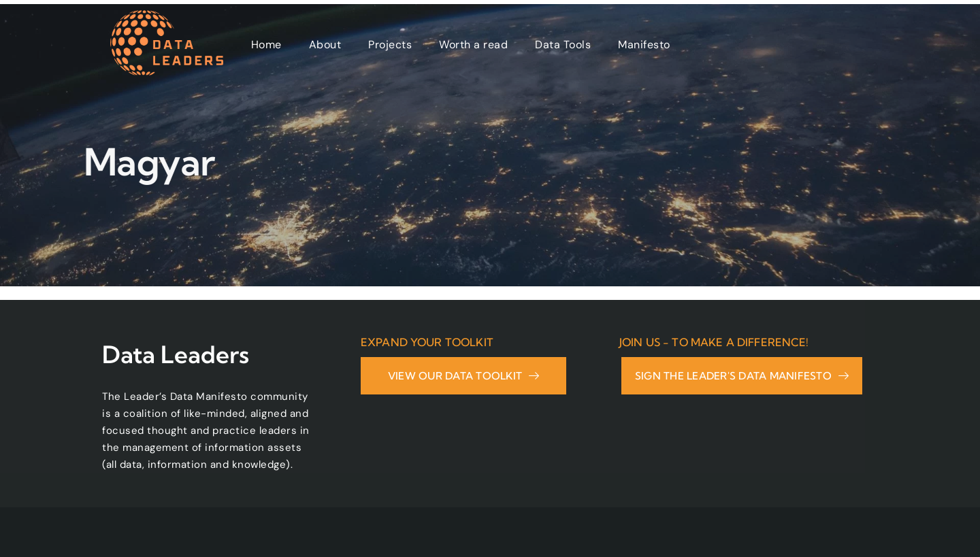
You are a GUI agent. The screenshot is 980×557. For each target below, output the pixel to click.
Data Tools (563, 45)
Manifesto (644, 45)
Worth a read (473, 45)
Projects (390, 45)
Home (266, 45)
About (325, 45)
